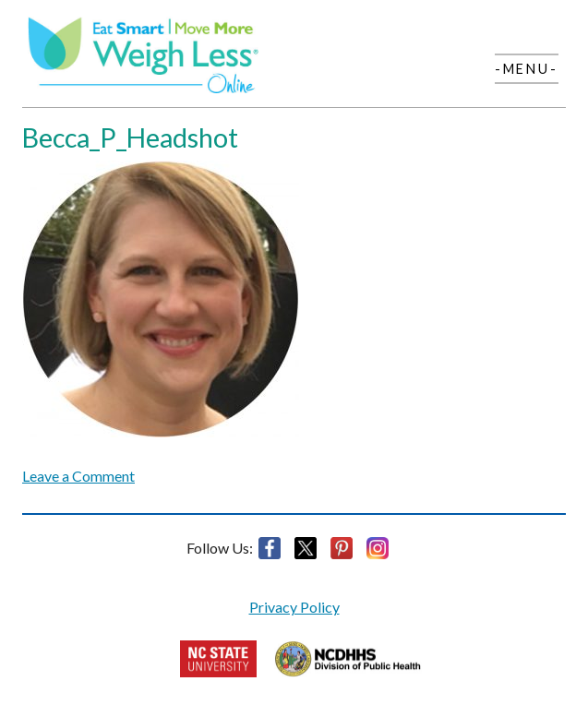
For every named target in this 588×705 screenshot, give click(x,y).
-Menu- (527, 69)
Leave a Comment (78, 476)
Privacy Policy (294, 607)
